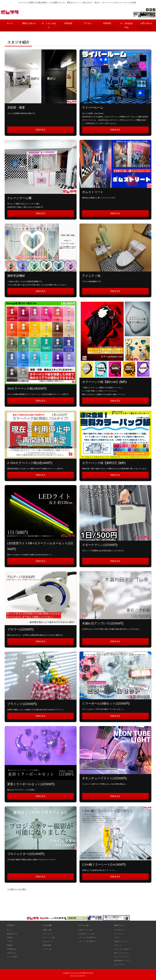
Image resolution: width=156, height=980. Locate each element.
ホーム (10, 24)
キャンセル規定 (13, 957)
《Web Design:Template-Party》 (78, 976)
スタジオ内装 (48, 925)
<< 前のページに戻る (19, 899)
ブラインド (119, 945)
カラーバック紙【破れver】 (90, 937)
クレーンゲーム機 (50, 937)
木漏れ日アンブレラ (122, 941)
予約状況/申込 (128, 26)
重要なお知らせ (29, 26)
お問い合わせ (146, 26)
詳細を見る (41, 132)
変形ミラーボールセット (124, 953)
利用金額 (68, 24)
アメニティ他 (48, 949)
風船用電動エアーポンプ (124, 960)
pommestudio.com (75, 973)
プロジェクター (120, 964)
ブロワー (118, 937)
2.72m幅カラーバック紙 (88, 934)
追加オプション (120, 925)
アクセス (88, 24)
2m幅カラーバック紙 (87, 930)
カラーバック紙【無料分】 (89, 941)
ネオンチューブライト (123, 957)
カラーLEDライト (121, 930)
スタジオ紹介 (51, 26)
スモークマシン (120, 934)
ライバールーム (49, 934)
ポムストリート (49, 941)
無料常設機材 (48, 945)
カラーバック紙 (85, 925)
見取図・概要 (48, 930)
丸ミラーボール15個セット (125, 949)
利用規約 (107, 24)
